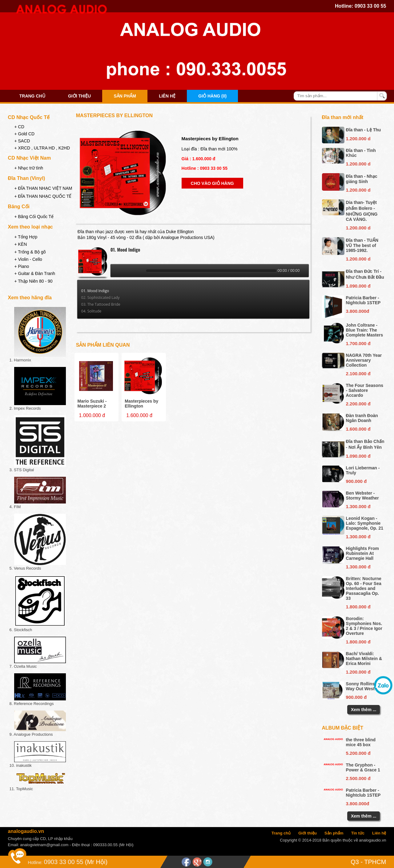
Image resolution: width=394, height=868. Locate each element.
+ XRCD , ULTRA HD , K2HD (42, 148)
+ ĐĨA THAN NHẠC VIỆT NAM (43, 188)
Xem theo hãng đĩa (30, 298)
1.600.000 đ (358, 429)
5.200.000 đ (358, 753)
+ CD (19, 127)
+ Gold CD (24, 134)
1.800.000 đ (358, 607)
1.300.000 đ (358, 506)
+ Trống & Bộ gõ (30, 252)
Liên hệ (167, 96)
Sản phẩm (125, 96)
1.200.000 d (358, 139)
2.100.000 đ (358, 374)
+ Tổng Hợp (26, 237)
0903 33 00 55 (370, 6)
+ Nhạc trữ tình (29, 168)
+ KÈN (20, 244)
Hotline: (35, 862)
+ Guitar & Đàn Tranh (35, 273)
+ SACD (22, 141)
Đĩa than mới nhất (343, 117)
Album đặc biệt (343, 728)
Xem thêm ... (364, 710)
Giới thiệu (79, 96)
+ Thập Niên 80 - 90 (33, 281)
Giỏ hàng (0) (212, 96)
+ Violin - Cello (28, 259)
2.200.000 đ (358, 404)
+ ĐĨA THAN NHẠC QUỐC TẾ (43, 196)
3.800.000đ (358, 311)
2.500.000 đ (358, 778)
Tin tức (358, 833)
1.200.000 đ (358, 672)
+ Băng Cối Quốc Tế (34, 217)
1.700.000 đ (358, 343)
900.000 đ (356, 481)
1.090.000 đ (358, 286)
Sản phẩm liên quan (103, 345)
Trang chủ (32, 96)
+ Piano (22, 266)
